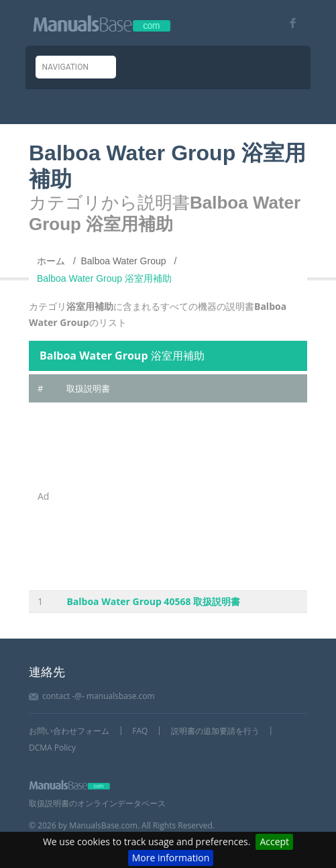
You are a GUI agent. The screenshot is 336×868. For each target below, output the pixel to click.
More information (171, 858)
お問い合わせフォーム (69, 731)
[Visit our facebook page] (288, 23)
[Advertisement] (182, 496)
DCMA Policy (52, 748)
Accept (274, 842)
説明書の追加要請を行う (215, 731)
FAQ (140, 731)
